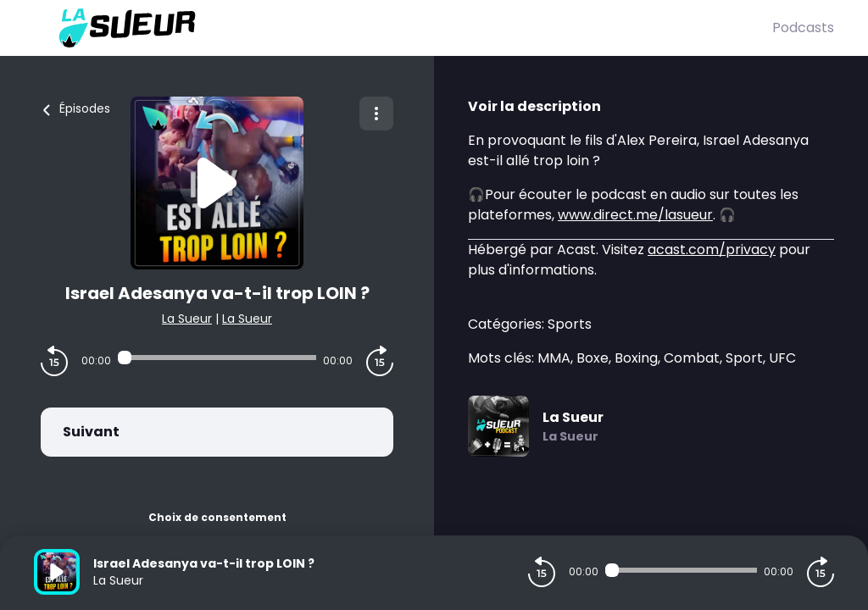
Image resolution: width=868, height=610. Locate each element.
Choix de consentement (217, 517)
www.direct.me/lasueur (635, 215)
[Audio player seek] (217, 358)
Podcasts (803, 28)
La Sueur (187, 319)
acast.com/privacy (712, 250)
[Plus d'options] (376, 114)
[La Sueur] (403, 28)
